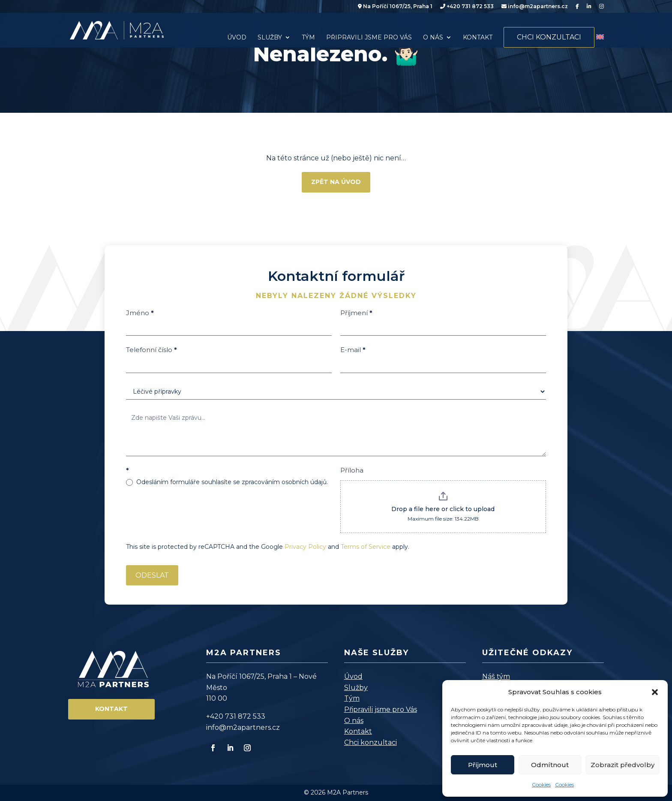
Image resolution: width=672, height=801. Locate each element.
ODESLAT (152, 575)
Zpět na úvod (336, 182)
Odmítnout (550, 765)
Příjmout (483, 765)
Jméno (140, 313)
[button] (655, 692)
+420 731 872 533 (467, 7)
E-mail (353, 350)
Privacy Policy (305, 547)
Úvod (237, 37)
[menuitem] (600, 37)
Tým (308, 37)
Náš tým (496, 676)
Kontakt (478, 37)
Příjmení (356, 313)
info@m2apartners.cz (535, 7)
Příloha (352, 470)
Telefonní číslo (151, 350)
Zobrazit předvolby (622, 765)
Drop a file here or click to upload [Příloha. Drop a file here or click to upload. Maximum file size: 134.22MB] (443, 509)
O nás (433, 37)
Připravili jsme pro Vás (369, 37)
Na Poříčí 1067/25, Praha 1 (395, 7)
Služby (270, 37)
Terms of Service (366, 547)
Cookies (541, 784)
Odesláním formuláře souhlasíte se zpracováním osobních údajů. (227, 482)
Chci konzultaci (549, 37)
